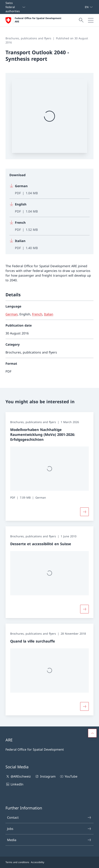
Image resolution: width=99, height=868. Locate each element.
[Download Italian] (49, 243)
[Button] (84, 512)
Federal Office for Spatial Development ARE (38, 20)
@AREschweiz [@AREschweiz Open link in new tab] (18, 776)
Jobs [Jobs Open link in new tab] (49, 829)
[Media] (82, 7)
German (12, 314)
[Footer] (49, 862)
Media (49, 840)
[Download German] (49, 190)
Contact (49, 817)
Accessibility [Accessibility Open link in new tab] (38, 862)
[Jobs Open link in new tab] (83, 7)
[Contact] (80, 7)
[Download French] (49, 226)
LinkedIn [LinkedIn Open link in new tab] (14, 784)
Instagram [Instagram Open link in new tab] (45, 776)
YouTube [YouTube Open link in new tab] (68, 776)
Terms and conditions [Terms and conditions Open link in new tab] (17, 862)
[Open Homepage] (34, 20)
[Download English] (49, 208)
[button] (92, 733)
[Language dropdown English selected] (89, 7)
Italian (49, 314)
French (37, 314)
